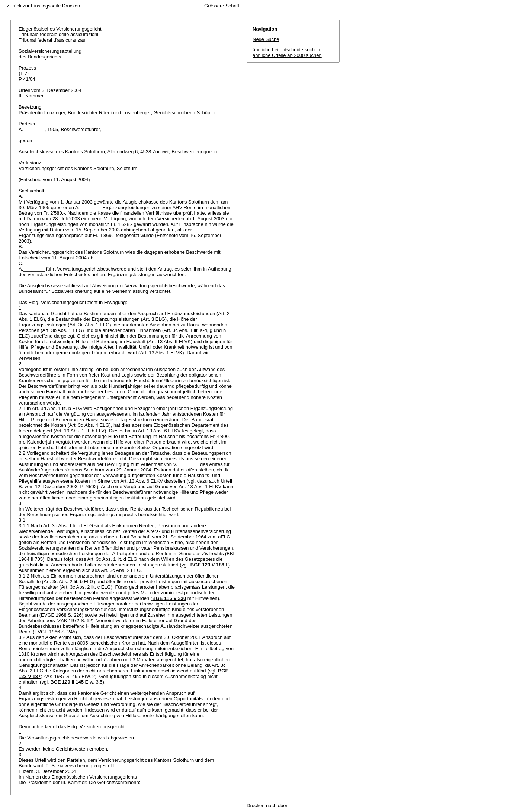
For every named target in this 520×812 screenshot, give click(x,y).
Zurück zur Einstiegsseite (34, 6)
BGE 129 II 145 (67, 682)
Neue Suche (266, 39)
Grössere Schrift (222, 6)
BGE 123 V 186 (207, 565)
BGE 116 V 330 (169, 598)
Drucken (71, 6)
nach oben (277, 805)
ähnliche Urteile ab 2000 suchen (287, 55)
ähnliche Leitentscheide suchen (286, 50)
